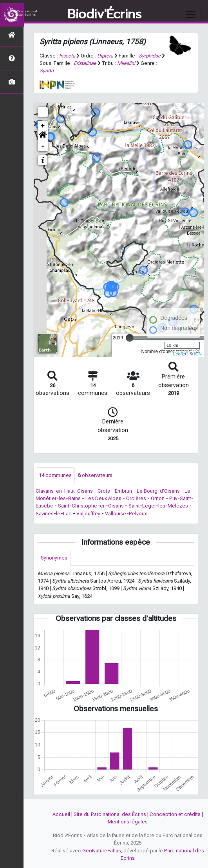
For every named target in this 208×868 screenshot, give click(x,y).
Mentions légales (128, 822)
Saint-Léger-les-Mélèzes (158, 506)
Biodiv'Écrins (104, 14)
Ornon (158, 498)
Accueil (61, 814)
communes (55, 475)
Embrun (123, 491)
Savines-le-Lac (54, 514)
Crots (104, 491)
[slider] (130, 338)
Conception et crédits (175, 814)
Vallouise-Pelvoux (126, 514)
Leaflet (180, 354)
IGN (198, 354)
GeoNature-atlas (102, 851)
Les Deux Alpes (103, 498)
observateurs (95, 475)
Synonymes (54, 558)
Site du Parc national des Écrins (110, 814)
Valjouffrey (88, 514)
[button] (43, 136)
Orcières (136, 498)
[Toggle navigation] (191, 14)
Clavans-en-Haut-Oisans (64, 491)
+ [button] (43, 126)
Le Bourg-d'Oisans (158, 491)
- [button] (43, 146)
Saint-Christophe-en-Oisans (91, 506)
